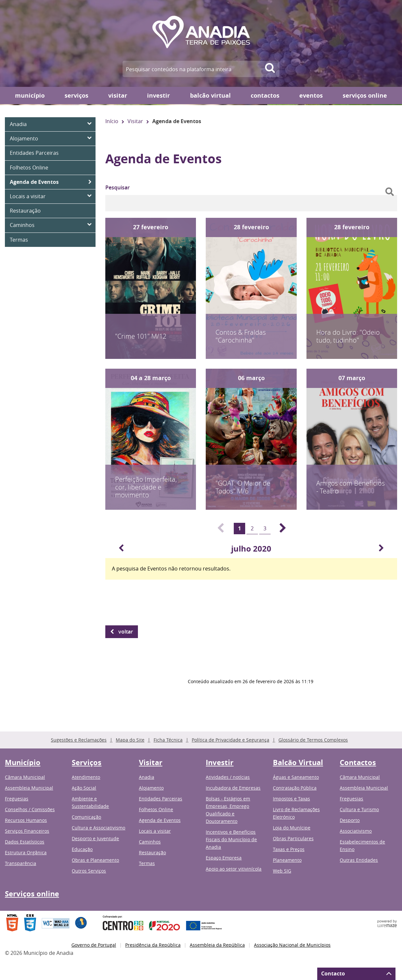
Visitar (118, 96)
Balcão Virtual (210, 96)
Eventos (311, 96)
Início (112, 121)
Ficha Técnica (168, 740)
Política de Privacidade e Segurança (231, 740)
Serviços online (365, 96)
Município (30, 96)
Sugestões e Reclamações (79, 740)
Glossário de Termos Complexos (313, 740)
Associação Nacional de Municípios (292, 945)
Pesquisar (118, 187)
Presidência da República (153, 945)
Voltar (126, 632)
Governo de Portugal (94, 945)
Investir (158, 96)
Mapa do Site (130, 740)
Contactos (265, 96)
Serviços (76, 96)
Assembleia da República (217, 945)
